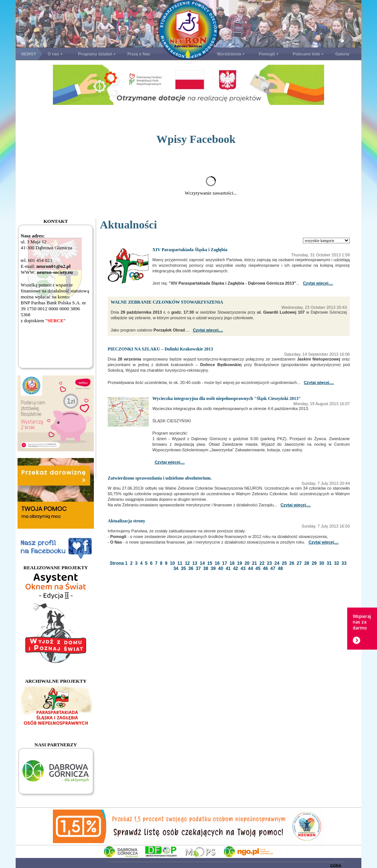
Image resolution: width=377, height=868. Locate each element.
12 (187, 563)
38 (206, 568)
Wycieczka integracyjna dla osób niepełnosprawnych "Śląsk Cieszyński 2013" (227, 398)
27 (299, 563)
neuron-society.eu (55, 272)
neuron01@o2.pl (54, 266)
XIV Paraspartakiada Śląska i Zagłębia (190, 250)
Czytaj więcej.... (318, 283)
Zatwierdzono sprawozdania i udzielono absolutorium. (160, 478)
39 (213, 568)
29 (314, 563)
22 (262, 563)
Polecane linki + (308, 54)
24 (277, 563)
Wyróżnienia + (231, 54)
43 (243, 568)
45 (258, 568)
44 (251, 568)
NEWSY (29, 54)
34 (176, 568)
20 (247, 563)
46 (265, 568)
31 (329, 563)
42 (236, 568)
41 (228, 568)
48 (280, 568)
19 (239, 563)
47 (273, 568)
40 (221, 568)
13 (195, 563)
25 (284, 563)
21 (254, 563)
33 (344, 563)
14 (202, 563)
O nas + (55, 54)
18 (232, 563)
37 (198, 568)
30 (322, 563)
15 (210, 563)
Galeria (342, 54)
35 (183, 568)
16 (217, 563)
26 (292, 563)
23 (269, 563)
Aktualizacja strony (126, 521)
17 (224, 563)
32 (337, 563)
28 (307, 563)
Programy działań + (97, 54)
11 (180, 563)
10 (172, 563)
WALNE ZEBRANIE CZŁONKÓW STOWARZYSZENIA (167, 302)
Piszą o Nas (139, 54)
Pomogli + (269, 54)
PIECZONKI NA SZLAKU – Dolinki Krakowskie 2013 (160, 349)
